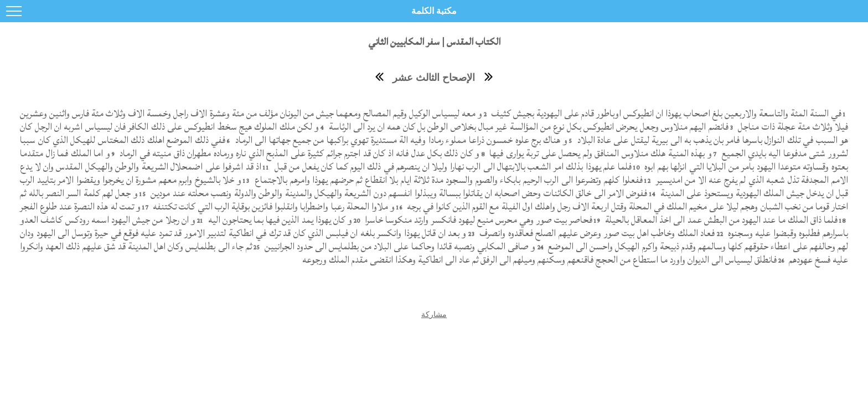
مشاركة (434, 314)
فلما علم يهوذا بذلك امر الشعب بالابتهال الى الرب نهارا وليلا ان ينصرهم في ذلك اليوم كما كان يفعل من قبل (451, 167)
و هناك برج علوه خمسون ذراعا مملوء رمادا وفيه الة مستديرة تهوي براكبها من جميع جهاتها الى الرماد (400, 140)
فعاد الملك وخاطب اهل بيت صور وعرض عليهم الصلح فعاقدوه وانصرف (596, 233)
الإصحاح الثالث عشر (434, 78)
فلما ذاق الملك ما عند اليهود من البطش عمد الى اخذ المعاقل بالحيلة (720, 220)
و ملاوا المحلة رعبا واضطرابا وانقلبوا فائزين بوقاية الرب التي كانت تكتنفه (273, 206)
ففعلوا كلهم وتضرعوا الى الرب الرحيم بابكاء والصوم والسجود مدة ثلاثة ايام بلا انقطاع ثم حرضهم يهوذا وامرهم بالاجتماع (448, 180)
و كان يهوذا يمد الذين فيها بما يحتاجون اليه (279, 220)
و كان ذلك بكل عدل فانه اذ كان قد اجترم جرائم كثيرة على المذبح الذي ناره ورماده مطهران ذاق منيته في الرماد (298, 153)
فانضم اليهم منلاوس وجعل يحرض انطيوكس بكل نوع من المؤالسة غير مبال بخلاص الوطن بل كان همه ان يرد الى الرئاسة (527, 127)
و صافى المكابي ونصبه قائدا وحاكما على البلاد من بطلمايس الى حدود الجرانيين (399, 246)
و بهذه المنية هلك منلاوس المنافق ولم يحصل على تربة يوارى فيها (600, 153)
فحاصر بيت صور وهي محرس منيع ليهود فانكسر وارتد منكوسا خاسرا (477, 220)
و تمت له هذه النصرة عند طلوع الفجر (80, 206)
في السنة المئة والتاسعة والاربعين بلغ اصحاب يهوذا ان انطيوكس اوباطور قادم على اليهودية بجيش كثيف (665, 113)
